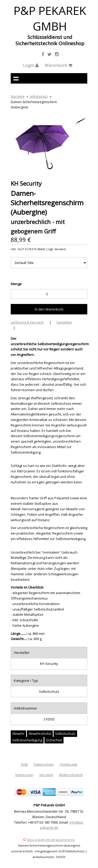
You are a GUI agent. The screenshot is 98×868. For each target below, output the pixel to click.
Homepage (69, 764)
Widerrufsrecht (71, 775)
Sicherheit (54, 740)
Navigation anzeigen (16, 78)
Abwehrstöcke (40, 734)
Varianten (64, 322)
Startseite (18, 96)
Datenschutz (44, 764)
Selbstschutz (39, 96)
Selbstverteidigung (27, 740)
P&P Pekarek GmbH (50, 18)
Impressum (24, 775)
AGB (24, 764)
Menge (16, 284)
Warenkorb (58, 65)
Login (31, 65)
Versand (46, 775)
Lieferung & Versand (27, 322)
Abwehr (18, 734)
